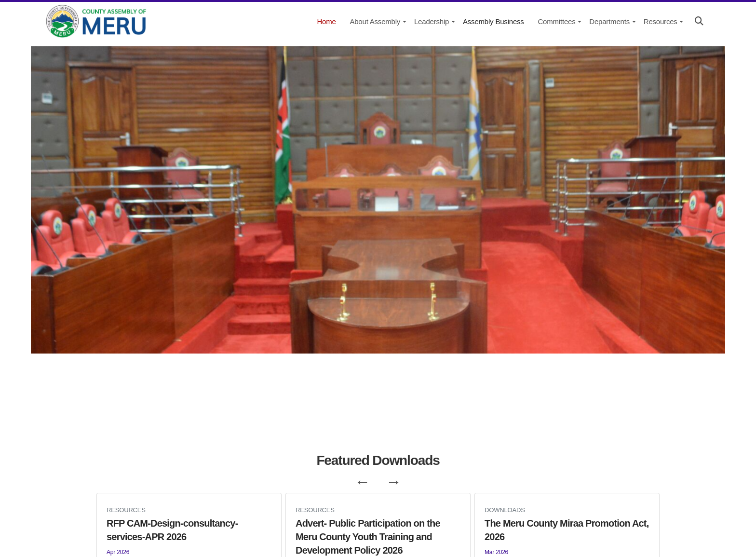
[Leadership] (431, 21)
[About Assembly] (374, 21)
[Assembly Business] (493, 21)
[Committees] (556, 21)
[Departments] (608, 21)
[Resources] (660, 21)
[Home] (325, 21)
